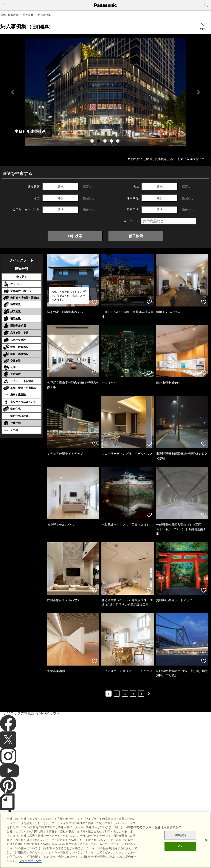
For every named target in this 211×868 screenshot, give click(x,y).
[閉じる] (206, 840)
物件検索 (75, 236)
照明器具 (28, 15)
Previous (12, 92)
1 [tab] (93, 142)
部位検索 (136, 236)
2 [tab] (99, 142)
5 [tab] (118, 142)
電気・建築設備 (9, 15)
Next (199, 92)
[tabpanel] (105, 92)
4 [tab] (112, 142)
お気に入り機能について (194, 159)
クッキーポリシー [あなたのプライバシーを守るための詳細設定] (30, 861)
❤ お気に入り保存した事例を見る (150, 159)
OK (180, 846)
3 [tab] (105, 142)
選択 (61, 186)
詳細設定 (181, 835)
